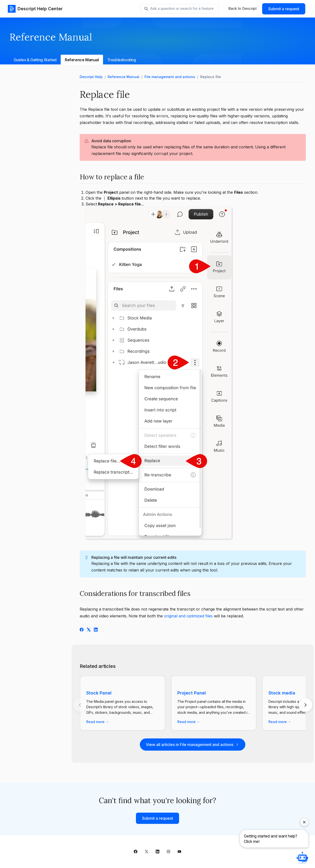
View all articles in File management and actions (193, 745)
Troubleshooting (122, 60)
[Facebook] (82, 630)
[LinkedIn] (96, 630)
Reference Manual (82, 60)
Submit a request (284, 9)
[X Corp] (89, 630)
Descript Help (91, 77)
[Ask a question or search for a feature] (180, 9)
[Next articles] (305, 705)
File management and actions (170, 77)
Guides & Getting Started (35, 60)
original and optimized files (188, 616)
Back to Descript (242, 8)
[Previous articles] (80, 705)
